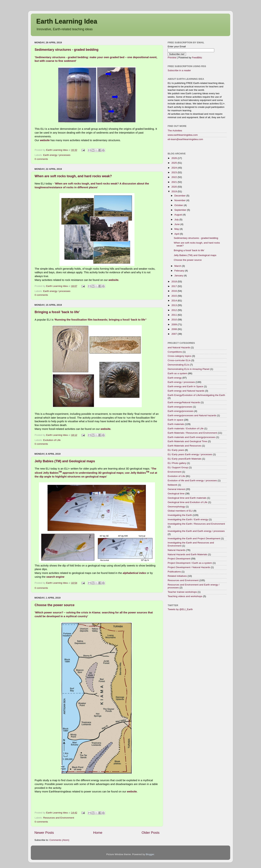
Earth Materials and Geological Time (187, 441)
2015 (175, 296)
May (177, 229)
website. (114, 280)
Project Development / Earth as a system (190, 563)
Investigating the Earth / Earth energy (188, 519)
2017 (175, 286)
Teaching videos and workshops (185, 596)
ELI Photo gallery (177, 463)
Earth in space (175, 420)
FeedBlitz (197, 58)
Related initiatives (177, 576)
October (179, 205)
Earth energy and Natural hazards (186, 391)
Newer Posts (44, 833)
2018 (175, 282)
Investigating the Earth (180, 515)
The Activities (175, 131)
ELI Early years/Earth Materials (185, 459)
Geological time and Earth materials (187, 498)
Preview (172, 58)
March (178, 266)
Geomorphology (176, 507)
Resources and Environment (59, 818)
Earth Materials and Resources (184, 446)
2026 (175, 158)
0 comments (41, 159)
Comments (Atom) (59, 840)
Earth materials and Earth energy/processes (191, 437)
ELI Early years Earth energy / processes (190, 454)
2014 (175, 301)
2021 (175, 182)
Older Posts (151, 833)
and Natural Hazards (179, 347)
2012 (175, 310)
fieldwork (172, 485)
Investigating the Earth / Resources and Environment (196, 524)
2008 (175, 329)
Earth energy (175, 378)
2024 (175, 168)
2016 (175, 291)
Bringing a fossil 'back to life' (57, 312)
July (177, 220)
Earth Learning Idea (67, 21)
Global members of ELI (180, 511)
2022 (175, 177)
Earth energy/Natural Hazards (184, 402)
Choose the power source (55, 605)
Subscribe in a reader (179, 70)
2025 (175, 163)
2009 (175, 324)
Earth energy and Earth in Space (185, 386)
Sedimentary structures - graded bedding (67, 50)
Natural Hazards (177, 550)
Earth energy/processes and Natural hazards (192, 415)
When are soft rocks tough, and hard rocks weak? (73, 176)
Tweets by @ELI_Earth (180, 609)
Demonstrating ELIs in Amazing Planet (188, 369)
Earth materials (176, 424)
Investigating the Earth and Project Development (194, 538)
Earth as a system (177, 373)
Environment (175, 472)
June (177, 224)
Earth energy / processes (57, 155)
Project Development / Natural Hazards (189, 567)
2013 (175, 305)
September (181, 210)
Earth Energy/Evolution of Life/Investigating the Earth (196, 395)
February (180, 271)
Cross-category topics (180, 356)
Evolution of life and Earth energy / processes (192, 480)
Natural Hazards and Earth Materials (187, 554)
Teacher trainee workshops (182, 592)
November (180, 200)
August (179, 215)
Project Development (179, 559)
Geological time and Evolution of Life (188, 502)
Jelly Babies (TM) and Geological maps (65, 461)
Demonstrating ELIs (178, 365)
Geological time (176, 494)
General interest (176, 489)
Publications (174, 572)
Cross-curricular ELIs (179, 360)
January (179, 276)
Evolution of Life (52, 440)
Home (98, 833)
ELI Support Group (178, 467)
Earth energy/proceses (180, 407)
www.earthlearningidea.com (183, 135)
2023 (175, 172)
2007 (175, 334)
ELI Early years (176, 450)
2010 (175, 320)
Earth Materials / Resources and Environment (192, 433)
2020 (175, 187)
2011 (175, 315)
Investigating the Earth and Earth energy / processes (196, 531)
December (180, 196)
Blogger (150, 854)
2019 (175, 191)
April (177, 234)
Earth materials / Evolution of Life (186, 428)
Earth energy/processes (181, 411)
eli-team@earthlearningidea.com (185, 139)
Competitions (175, 352)
